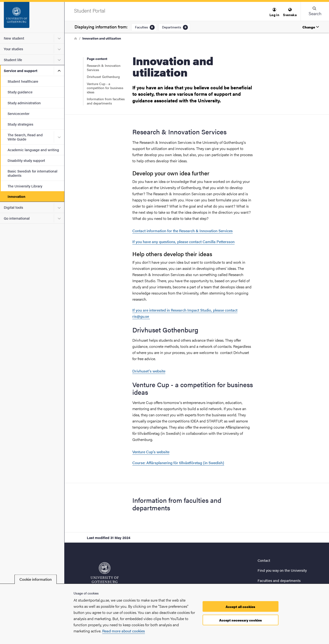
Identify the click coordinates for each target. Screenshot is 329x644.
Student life (13, 60)
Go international (17, 218)
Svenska (290, 12)
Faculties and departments (279, 580)
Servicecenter (19, 113)
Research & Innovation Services (104, 68)
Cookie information (36, 579)
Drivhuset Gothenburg (103, 77)
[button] (274, 12)
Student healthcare (23, 81)
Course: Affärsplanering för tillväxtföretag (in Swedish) (178, 463)
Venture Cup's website (151, 452)
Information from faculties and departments (106, 101)
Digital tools (13, 207)
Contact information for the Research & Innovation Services (183, 231)
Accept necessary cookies (241, 620)
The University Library (25, 186)
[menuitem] (274, 12)
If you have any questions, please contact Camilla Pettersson (183, 242)
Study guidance (20, 92)
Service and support (21, 70)
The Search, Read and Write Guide (25, 137)
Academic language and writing (33, 150)
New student (14, 38)
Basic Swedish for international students (32, 173)
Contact (264, 560)
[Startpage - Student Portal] (32, 17)
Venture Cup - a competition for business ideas (105, 88)
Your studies (13, 49)
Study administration (24, 103)
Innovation (16, 196)
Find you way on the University (282, 570)
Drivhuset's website (149, 371)
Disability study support (26, 160)
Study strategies (20, 124)
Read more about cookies (124, 631)
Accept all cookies (240, 607)
